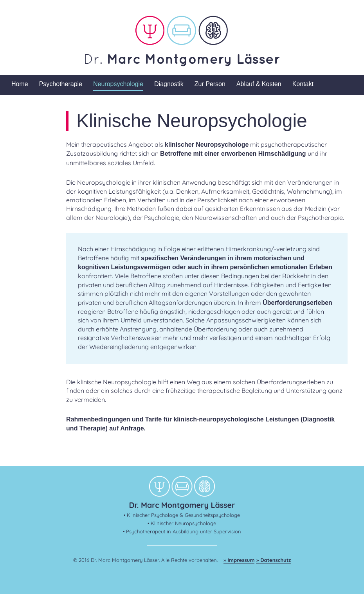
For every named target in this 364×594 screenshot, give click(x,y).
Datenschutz (276, 560)
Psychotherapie (61, 84)
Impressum (241, 560)
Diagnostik (169, 84)
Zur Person (210, 84)
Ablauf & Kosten (259, 84)
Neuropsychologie (118, 84)
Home (20, 84)
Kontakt (303, 84)
